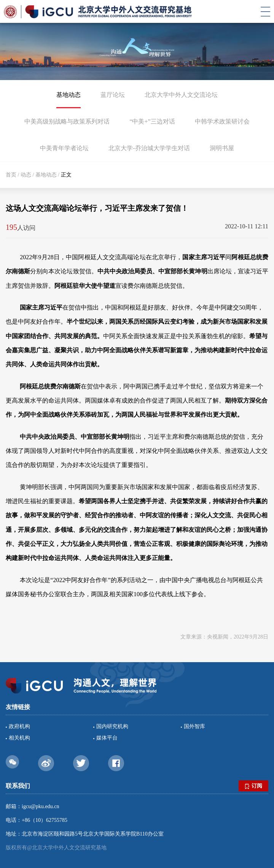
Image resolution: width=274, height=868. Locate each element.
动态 (26, 175)
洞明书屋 (222, 148)
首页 (11, 175)
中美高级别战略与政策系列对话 (67, 121)
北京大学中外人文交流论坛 (181, 95)
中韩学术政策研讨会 (222, 121)
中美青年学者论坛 (64, 148)
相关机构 (19, 738)
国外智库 (194, 726)
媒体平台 (107, 738)
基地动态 (68, 95)
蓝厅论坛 (113, 95)
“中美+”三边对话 (152, 121)
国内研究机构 (112, 726)
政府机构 (19, 726)
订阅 (254, 786)
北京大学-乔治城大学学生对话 (149, 148)
